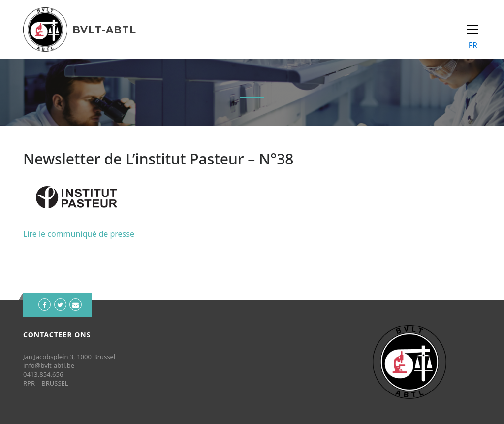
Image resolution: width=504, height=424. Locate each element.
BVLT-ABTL (104, 30)
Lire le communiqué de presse (79, 234)
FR (473, 45)
